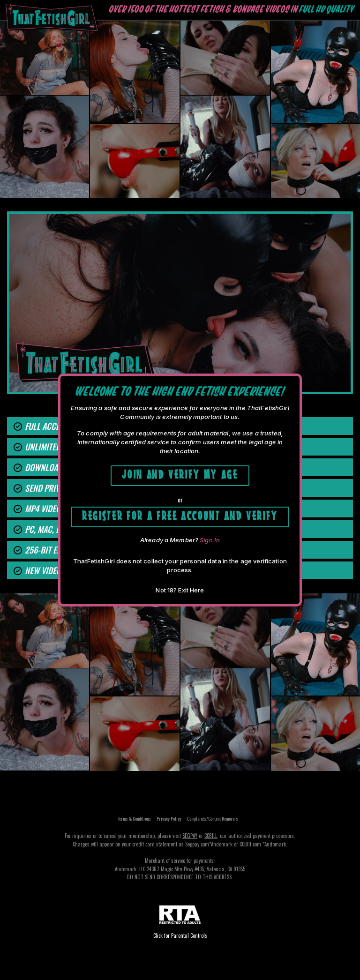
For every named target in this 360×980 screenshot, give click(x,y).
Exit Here (191, 590)
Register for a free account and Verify (180, 514)
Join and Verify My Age (180, 473)
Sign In (210, 540)
